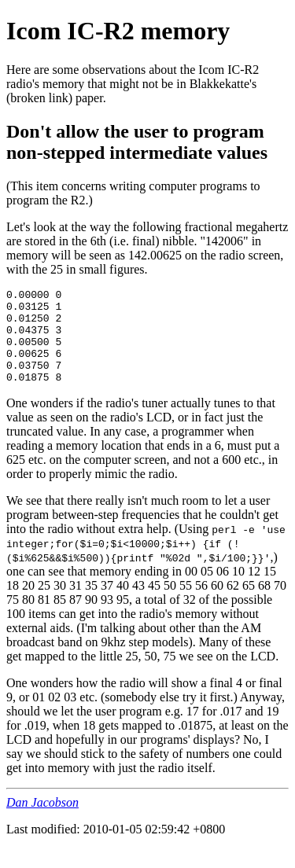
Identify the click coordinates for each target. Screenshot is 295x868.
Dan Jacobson (42, 821)
